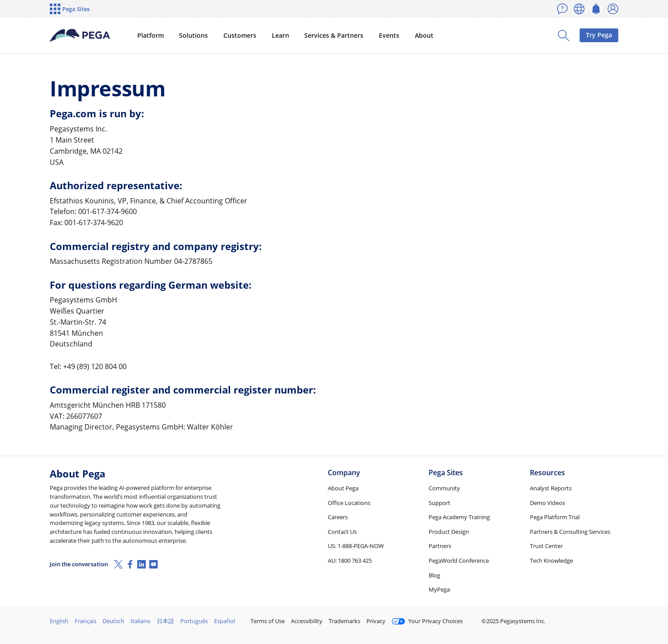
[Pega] (80, 36)
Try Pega (599, 35)
